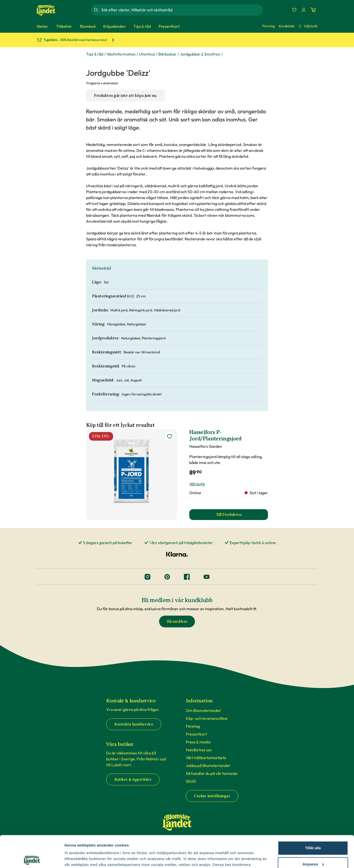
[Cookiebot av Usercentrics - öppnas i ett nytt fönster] (32, 858)
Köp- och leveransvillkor (207, 718)
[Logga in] (304, 10)
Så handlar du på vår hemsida (212, 773)
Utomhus (147, 54)
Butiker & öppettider (133, 780)
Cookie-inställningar (212, 796)
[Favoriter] (294, 10)
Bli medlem (177, 622)
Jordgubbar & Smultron (200, 54)
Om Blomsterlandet (203, 710)
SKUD (191, 781)
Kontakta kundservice (134, 724)
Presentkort (196, 734)
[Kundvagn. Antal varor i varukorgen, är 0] (313, 10)
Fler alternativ (77, 858)
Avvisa (313, 848)
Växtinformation (121, 54)
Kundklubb (287, 26)
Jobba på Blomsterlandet (208, 766)
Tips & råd (95, 54)
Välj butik (308, 26)
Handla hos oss (199, 750)
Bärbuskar (167, 54)
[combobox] (182, 10)
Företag (269, 26)
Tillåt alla (313, 816)
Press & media (198, 742)
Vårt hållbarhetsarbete (206, 758)
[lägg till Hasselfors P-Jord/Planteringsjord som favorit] (170, 436)
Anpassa (313, 832)
